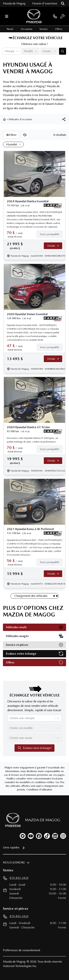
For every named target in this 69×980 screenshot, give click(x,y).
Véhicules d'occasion (20, 119)
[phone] (55, 16)
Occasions (27, 29)
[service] (62, 16)
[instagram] (63, 836)
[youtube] (31, 836)
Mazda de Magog (14, 3)
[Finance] (51, 234)
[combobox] (5, 51)
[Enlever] (19, 145)
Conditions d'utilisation (39, 790)
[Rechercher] (63, 3)
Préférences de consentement (22, 950)
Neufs (10, 29)
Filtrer (11, 135)
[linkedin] (55, 836)
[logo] (34, 16)
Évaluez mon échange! (34, 748)
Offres (59, 29)
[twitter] (23, 836)
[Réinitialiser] (25, 135)
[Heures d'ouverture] (45, 3)
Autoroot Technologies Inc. (20, 966)
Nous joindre (14, 862)
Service (44, 29)
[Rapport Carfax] (53, 206)
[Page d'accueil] (12, 820)
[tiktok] (47, 836)
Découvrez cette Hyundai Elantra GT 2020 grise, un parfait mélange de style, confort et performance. (32, 440)
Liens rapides (11, 847)
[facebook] (39, 836)
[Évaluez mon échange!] (63, 51)
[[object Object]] (64, 119)
